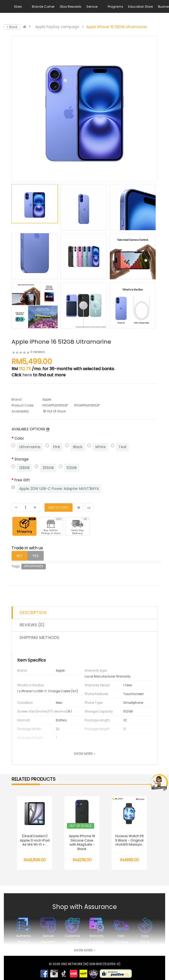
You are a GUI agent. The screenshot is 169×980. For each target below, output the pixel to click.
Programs (115, 7)
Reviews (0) (32, 625)
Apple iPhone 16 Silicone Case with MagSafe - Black (82, 842)
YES (35, 556)
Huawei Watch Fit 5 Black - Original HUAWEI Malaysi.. (129, 840)
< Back (12, 27)
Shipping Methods (39, 638)
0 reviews (38, 352)
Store (18, 7)
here (27, 375)
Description (33, 613)
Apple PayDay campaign (57, 27)
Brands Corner (43, 7)
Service (92, 7)
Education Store (140, 7)
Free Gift (22, 480)
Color (19, 438)
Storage (21, 459)
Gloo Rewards (71, 7)
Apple (47, 399)
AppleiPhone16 (34, 566)
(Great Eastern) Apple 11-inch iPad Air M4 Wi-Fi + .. (35, 840)
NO (19, 556)
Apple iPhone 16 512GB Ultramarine (117, 27)
